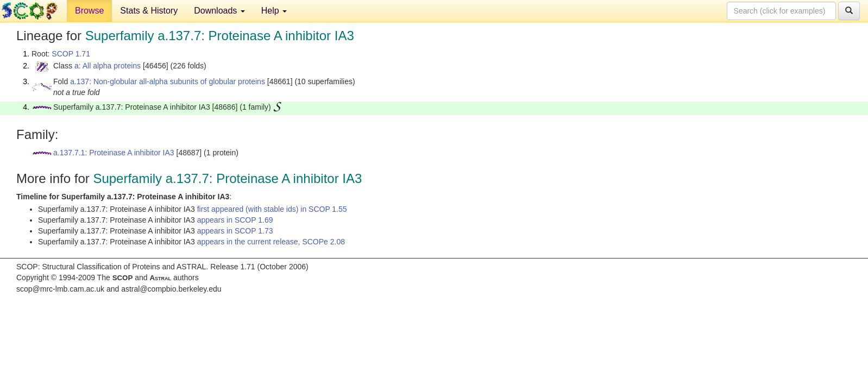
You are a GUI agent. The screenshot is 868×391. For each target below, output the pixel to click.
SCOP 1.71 (71, 54)
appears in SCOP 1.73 (235, 231)
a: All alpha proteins (108, 66)
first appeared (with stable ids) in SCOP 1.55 (272, 209)
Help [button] (274, 11)
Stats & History (149, 11)
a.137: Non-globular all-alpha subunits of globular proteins (168, 81)
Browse (89, 11)
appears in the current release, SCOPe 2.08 (271, 242)
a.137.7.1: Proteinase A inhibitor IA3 (114, 153)
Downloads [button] (219, 11)
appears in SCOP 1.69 (235, 220)
